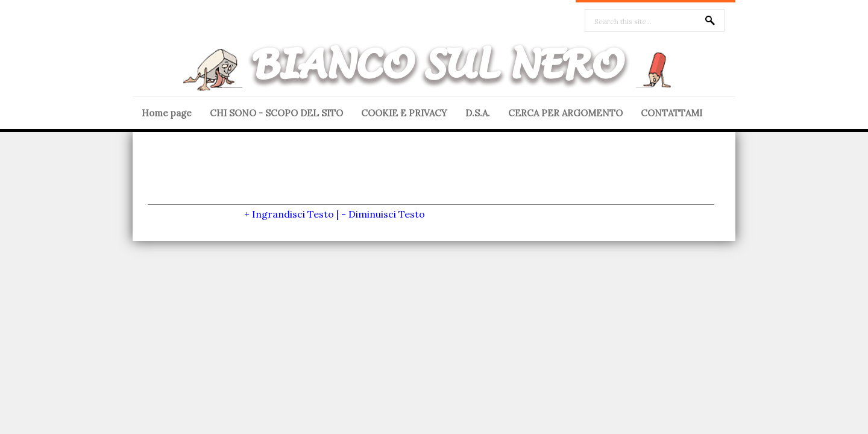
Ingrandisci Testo (293, 214)
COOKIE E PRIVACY (404, 113)
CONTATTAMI (671, 113)
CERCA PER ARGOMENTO (565, 113)
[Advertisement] (431, 177)
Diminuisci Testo (387, 214)
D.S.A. (478, 113)
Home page (167, 113)
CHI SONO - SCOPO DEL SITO (276, 113)
